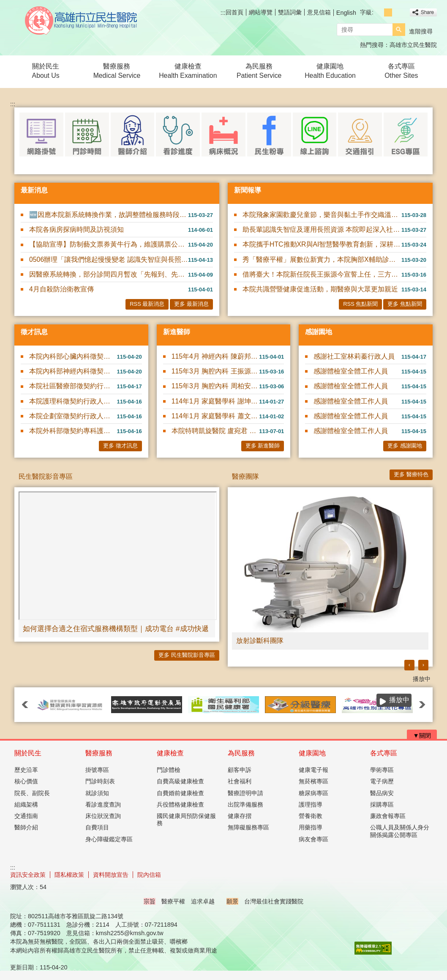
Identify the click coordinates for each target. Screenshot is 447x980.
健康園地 (312, 753)
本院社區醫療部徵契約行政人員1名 (73, 386)
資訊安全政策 (28, 875)
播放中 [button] (422, 679)
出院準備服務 (245, 804)
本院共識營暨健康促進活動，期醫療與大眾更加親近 (320, 289)
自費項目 (97, 827)
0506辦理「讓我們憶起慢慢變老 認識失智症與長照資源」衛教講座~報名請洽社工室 (109, 259)
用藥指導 (311, 827)
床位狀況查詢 (103, 816)
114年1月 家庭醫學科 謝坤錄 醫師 (215, 401)
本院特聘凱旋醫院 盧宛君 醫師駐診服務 (215, 431)
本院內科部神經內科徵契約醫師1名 (73, 371)
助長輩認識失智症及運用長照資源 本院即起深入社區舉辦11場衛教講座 (322, 229)
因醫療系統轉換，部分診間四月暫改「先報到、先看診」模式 (109, 274)
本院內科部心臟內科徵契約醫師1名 (73, 356)
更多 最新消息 (191, 304)
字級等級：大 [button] (397, 12)
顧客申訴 (240, 770)
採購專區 (382, 804)
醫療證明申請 (245, 793)
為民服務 (241, 753)
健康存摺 (240, 816)
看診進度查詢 (103, 804)
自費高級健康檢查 (180, 781)
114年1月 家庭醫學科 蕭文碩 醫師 (215, 416)
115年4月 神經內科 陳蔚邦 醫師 (215, 356)
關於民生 (28, 753)
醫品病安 (382, 793)
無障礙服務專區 (248, 827)
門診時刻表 (100, 781)
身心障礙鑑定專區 (109, 839)
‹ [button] (409, 665)
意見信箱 (319, 12)
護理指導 (311, 804)
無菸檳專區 (313, 781)
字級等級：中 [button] (388, 12)
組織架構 (26, 804)
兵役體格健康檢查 (180, 804)
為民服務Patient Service (259, 71)
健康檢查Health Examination (188, 71)
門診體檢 (169, 770)
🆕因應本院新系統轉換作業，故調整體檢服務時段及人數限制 (109, 215)
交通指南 (26, 816)
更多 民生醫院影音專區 (187, 655)
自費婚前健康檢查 (180, 793)
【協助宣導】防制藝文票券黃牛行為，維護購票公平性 (109, 244)
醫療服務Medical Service (117, 71)
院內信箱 (149, 875)
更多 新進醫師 (263, 446)
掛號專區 (97, 770)
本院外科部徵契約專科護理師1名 (73, 431)
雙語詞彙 (290, 12)
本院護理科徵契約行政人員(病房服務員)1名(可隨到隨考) (73, 401)
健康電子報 (313, 770)
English (346, 13)
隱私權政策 (69, 875)
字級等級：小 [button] (379, 12)
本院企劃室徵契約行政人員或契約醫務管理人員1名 (73, 416)
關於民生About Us (46, 71)
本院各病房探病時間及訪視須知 (76, 229)
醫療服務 (99, 753)
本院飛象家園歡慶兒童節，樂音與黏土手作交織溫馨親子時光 (322, 215)
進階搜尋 (421, 31)
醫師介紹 (26, 827)
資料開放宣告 (111, 875)
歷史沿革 (26, 770)
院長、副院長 (32, 793)
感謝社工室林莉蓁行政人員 (354, 356)
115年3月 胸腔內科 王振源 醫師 (215, 371)
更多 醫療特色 (411, 474)
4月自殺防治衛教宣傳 (61, 289)
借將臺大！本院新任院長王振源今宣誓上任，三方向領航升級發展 (322, 274)
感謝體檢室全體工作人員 (351, 371)
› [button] (423, 665)
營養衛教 (311, 816)
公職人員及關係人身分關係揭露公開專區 (400, 831)
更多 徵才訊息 (120, 446)
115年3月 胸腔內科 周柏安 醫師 (215, 386)
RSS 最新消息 (147, 304)
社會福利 (240, 781)
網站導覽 (261, 12)
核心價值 (26, 781)
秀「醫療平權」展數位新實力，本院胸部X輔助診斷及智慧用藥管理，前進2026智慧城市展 (322, 259)
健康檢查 (170, 753)
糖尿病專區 (313, 793)
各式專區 (384, 753)
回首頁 (234, 12)
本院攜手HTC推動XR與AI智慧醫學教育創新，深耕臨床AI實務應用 (322, 244)
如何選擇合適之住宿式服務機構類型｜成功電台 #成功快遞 (116, 629)
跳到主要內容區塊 (4, 4)
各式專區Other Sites (401, 71)
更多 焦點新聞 (405, 304)
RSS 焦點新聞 (360, 304)
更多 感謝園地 (405, 446)
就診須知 (97, 793)
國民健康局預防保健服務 (186, 819)
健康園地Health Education (330, 71)
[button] (399, 30)
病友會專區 (313, 839)
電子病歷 (382, 781)
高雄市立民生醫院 (82, 21)
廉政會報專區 (388, 816)
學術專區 (382, 770)
